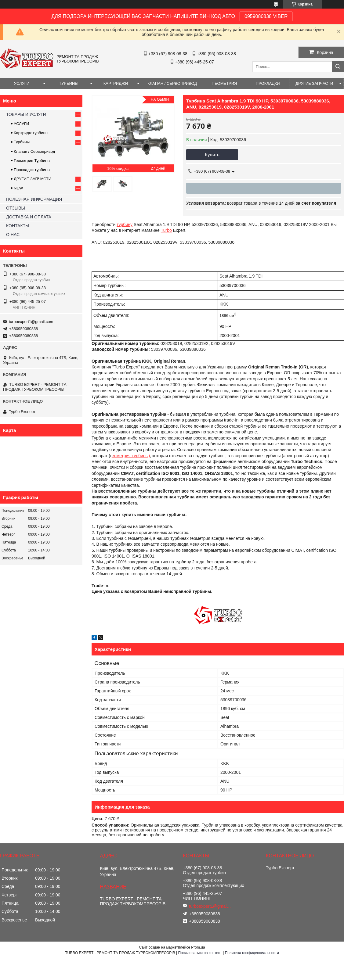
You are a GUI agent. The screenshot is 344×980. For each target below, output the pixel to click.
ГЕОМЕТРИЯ (225, 83)
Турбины (22, 142)
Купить (212, 154)
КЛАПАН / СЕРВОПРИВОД (172, 83)
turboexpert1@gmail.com (31, 322)
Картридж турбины (31, 133)
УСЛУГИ (22, 83)
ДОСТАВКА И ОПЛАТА (29, 217)
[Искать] (338, 67)
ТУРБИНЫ (69, 83)
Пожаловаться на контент (200, 953)
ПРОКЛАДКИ (268, 83)
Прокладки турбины (32, 170)
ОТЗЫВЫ (16, 208)
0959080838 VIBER (266, 16)
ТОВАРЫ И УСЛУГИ (26, 114)
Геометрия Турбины (32, 161)
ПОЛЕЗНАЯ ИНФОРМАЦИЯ (34, 199)
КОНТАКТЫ (18, 226)
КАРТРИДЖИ (116, 83)
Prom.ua (198, 947)
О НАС (13, 235)
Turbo (166, 230)
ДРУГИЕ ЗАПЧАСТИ (314, 83)
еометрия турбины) (131, 456)
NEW (18, 188)
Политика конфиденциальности (252, 953)
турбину (125, 224)
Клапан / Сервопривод (34, 151)
